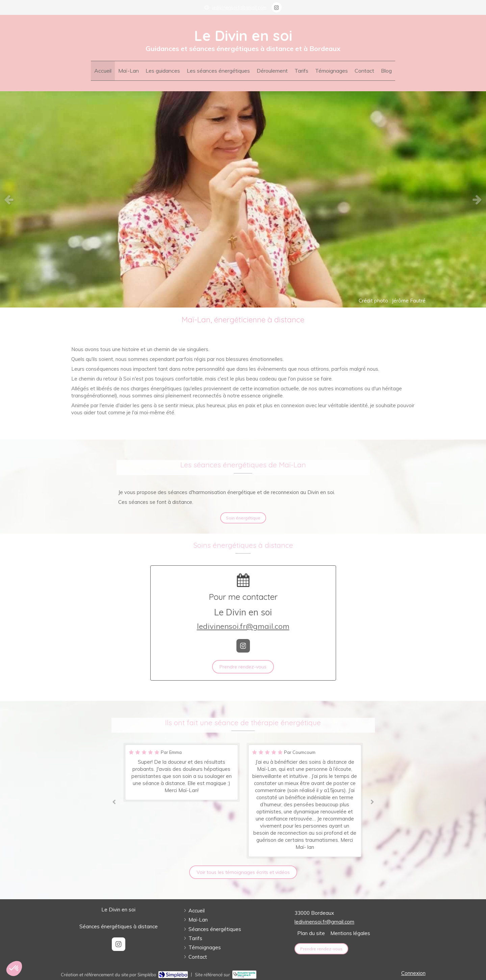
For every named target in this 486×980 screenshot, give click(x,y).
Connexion (413, 973)
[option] (243, 199)
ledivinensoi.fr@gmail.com (243, 626)
